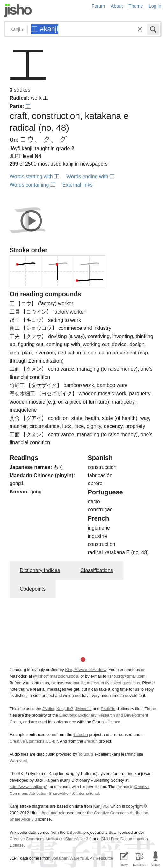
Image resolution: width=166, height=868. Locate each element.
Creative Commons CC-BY (34, 741)
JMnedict (83, 709)
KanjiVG (101, 806)
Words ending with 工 (90, 177)
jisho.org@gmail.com (126, 676)
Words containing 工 (32, 185)
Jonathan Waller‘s (68, 858)
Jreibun (91, 741)
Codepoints (33, 589)
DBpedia (74, 832)
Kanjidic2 (65, 709)
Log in (155, 6)
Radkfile (108, 709)
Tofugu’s (86, 754)
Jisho (18, 10)
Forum (98, 6)
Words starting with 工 (34, 177)
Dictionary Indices (40, 570)
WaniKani (18, 761)
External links (78, 185)
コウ (27, 139)
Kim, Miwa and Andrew (86, 670)
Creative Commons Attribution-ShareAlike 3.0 (51, 839)
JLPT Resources (100, 858)
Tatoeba (81, 735)
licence (114, 722)
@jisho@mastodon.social (56, 676)
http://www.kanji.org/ (28, 787)
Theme (136, 6)
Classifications (97, 570)
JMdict (48, 709)
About (117, 6)
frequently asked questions (116, 683)
